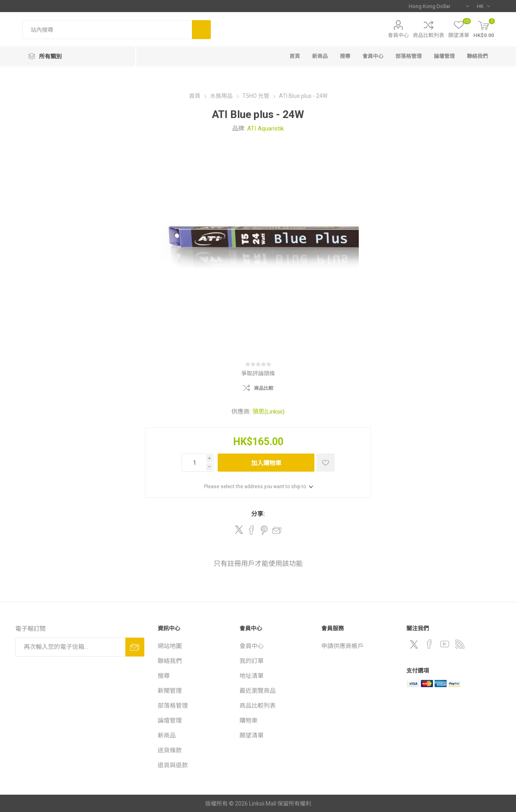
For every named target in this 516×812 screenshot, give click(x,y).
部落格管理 (409, 56)
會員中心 (398, 35)
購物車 (249, 721)
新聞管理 (170, 691)
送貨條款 (170, 750)
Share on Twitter (239, 530)
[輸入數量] (194, 463)
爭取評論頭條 (258, 373)
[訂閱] (70, 647)
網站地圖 (170, 646)
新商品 (320, 56)
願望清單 (252, 735)
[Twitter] (414, 644)
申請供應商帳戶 (342, 646)
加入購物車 (266, 463)
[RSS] (460, 644)
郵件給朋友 (277, 530)
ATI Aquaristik (265, 128)
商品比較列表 (429, 35)
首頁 (295, 56)
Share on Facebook (252, 530)
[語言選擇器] (483, 6)
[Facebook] (429, 644)
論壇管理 (444, 56)
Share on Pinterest (264, 530)
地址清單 (252, 676)
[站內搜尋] (107, 30)
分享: (258, 514)
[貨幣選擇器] (439, 6)
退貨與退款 (173, 765)
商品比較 (264, 388)
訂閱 (135, 647)
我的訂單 (252, 661)
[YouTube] (445, 644)
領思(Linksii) (268, 412)
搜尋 (201, 30)
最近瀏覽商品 (258, 691)
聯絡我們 (477, 56)
